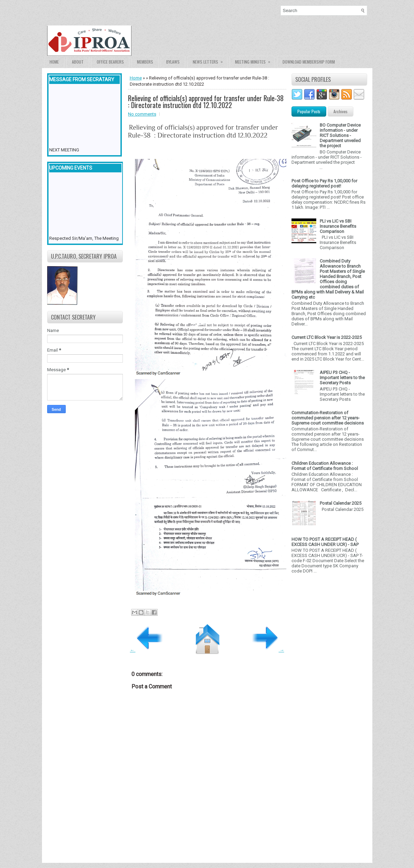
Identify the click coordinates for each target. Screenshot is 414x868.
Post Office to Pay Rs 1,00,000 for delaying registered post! (324, 183)
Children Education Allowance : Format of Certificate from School (325, 466)
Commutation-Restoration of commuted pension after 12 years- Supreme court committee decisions (328, 418)
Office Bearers (110, 62)
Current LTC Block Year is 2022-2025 (327, 337)
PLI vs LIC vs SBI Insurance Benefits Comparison (338, 226)
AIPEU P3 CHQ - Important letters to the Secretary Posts (342, 378)
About (78, 62)
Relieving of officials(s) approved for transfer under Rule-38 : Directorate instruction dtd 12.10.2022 (206, 101)
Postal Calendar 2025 (341, 503)
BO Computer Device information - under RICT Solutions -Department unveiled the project (340, 135)
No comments (142, 114)
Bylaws (173, 62)
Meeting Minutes (255, 60)
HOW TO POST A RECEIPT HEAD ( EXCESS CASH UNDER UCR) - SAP (325, 542)
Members (145, 62)
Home (54, 62)
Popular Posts (309, 111)
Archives (341, 111)
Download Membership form (309, 62)
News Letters (210, 60)
